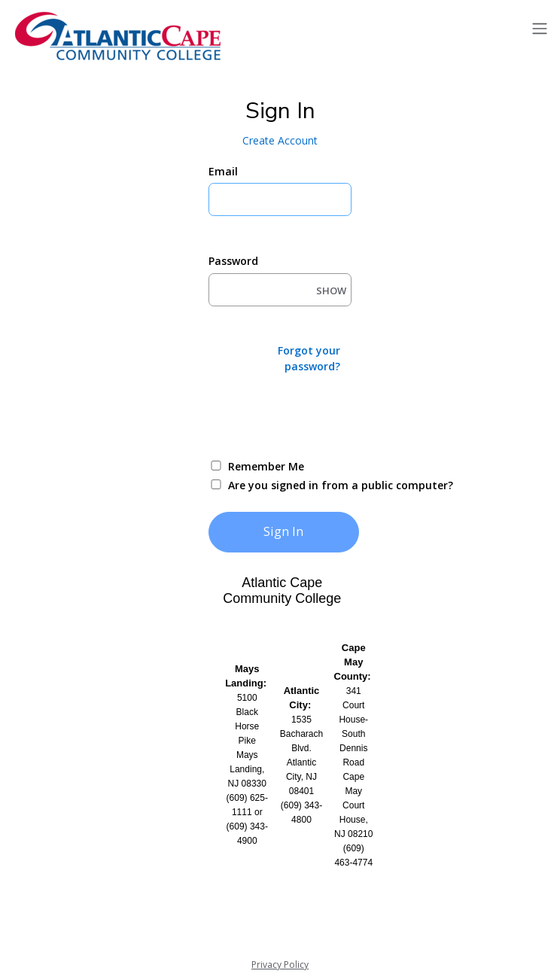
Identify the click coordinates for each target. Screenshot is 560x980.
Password (233, 261)
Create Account (280, 140)
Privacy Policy (280, 965)
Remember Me (266, 466)
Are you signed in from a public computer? (298, 485)
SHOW (331, 291)
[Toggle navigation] (540, 29)
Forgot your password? (309, 358)
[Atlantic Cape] (120, 36)
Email (223, 171)
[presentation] (323, 415)
